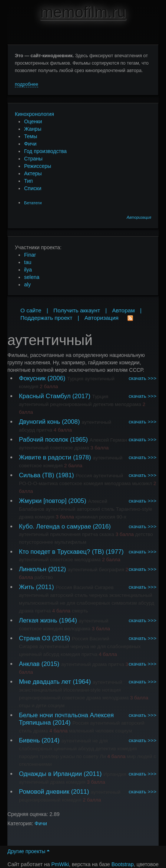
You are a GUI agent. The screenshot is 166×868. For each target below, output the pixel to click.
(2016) (102, 526)
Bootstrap (123, 864)
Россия (84, 476)
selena (32, 277)
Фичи (30, 144)
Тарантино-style (134, 509)
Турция (75, 379)
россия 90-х (113, 517)
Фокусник (32, 378)
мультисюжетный (39, 603)
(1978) (82, 457)
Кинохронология (34, 114)
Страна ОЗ (35, 638)
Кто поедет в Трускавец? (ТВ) (62, 552)
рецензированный (71, 404)
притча (44, 430)
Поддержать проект (46, 318)
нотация (111, 690)
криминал (86, 517)
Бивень (29, 740)
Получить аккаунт (77, 310)
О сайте (31, 310)
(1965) (79, 440)
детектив (103, 404)
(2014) (62, 723)
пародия (29, 756)
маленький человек (91, 731)
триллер (49, 756)
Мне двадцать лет (45, 682)
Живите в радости (45, 457)
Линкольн (33, 569)
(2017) (81, 396)
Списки (33, 188)
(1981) (65, 475)
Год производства (45, 151)
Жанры (33, 129)
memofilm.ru (83, 12)
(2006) (57, 378)
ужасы (67, 756)
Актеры (33, 173)
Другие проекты (29, 851)
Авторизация (139, 217)
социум (56, 706)
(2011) (45, 587)
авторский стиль (96, 509)
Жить (26, 587)
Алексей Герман (108, 440)
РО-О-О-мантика (38, 483)
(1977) (115, 552)
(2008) (71, 422)
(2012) (57, 569)
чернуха (99, 595)
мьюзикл (142, 483)
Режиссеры (38, 166)
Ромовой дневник (44, 792)
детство (144, 534)
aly (27, 285)
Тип (28, 181)
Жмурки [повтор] (43, 501)
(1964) (68, 620)
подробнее (26, 84)
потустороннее (36, 542)
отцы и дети (33, 706)
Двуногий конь (39, 422)
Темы (31, 136)
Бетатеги (33, 203)
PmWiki (60, 864)
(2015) (61, 638)
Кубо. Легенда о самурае (55, 526)
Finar (30, 255)
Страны (33, 159)
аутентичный (100, 379)
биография (112, 570)
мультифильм (70, 542)
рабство (44, 577)
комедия (29, 386)
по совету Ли (91, 756)
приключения (65, 534)
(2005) (77, 501)
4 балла (63, 430)
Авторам (124, 310)
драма (82, 448)
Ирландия (115, 774)
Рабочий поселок (44, 440)
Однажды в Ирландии (50, 774)
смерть (80, 611)
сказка (107, 534)
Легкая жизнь (38, 620)
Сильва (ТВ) (36, 475)
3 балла (99, 448)
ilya (28, 270)
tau (28, 262)
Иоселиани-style (82, 690)
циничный (30, 654)
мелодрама (128, 404)
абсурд (27, 430)
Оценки (33, 121)
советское (62, 448)
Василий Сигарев (94, 587)
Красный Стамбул (45, 396)
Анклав (29, 664)
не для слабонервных (85, 603)
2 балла (49, 386)
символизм (124, 603)
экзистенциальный (130, 595)
